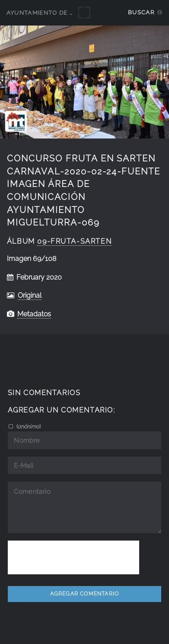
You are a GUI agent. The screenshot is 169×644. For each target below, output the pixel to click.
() (28, 426)
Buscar (141, 12)
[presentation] (73, 557)
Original (30, 295)
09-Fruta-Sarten (74, 241)
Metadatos (34, 314)
